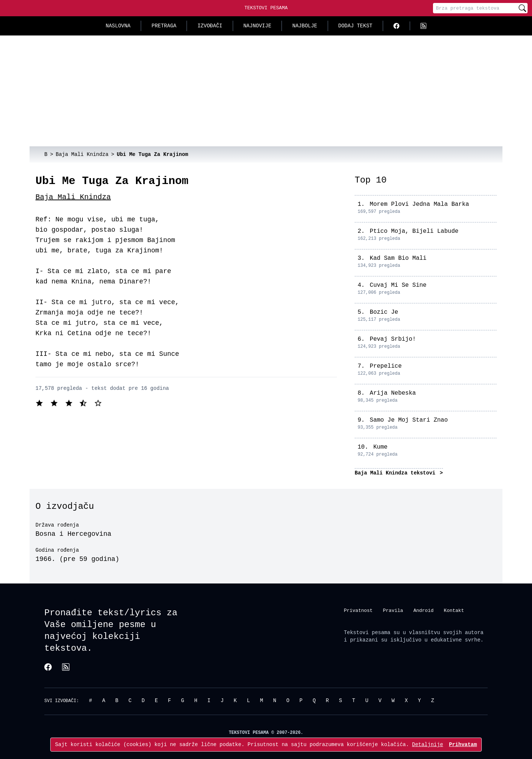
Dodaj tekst (355, 26)
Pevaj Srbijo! (393, 339)
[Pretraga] (475, 8)
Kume (380, 447)
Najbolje (305, 26)
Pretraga (164, 26)
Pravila (393, 610)
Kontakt (454, 610)
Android (424, 610)
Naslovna (118, 26)
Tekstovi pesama (367, 632)
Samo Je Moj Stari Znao (409, 420)
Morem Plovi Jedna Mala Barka (420, 204)
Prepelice (386, 366)
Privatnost (358, 610)
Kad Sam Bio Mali (398, 258)
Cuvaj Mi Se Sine (398, 285)
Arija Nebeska (393, 393)
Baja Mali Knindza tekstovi (397, 473)
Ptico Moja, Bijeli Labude (414, 231)
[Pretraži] (522, 8)
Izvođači (210, 26)
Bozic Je (384, 312)
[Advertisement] (266, 91)
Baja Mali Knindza (73, 197)
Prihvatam (463, 744)
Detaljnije (427, 744)
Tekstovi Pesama (266, 8)
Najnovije (258, 26)
